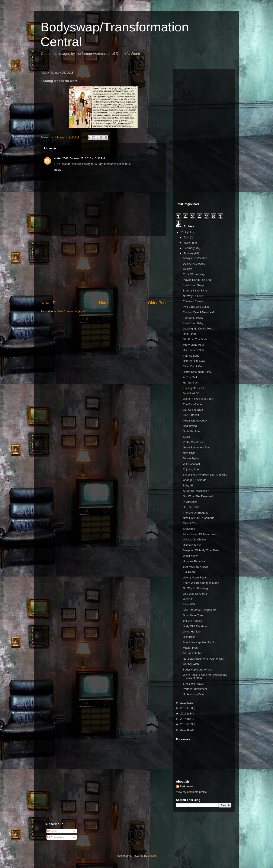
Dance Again (191, 458)
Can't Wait (189, 604)
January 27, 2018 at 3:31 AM (87, 158)
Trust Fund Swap (193, 285)
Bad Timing (190, 426)
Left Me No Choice (194, 539)
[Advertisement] (103, 268)
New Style (189, 453)
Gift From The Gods (195, 339)
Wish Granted (191, 464)
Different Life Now (194, 361)
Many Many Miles (194, 345)
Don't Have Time (193, 615)
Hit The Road (191, 507)
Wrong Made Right (194, 577)
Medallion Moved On (195, 421)
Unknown (187, 786)
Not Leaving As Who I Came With (203, 659)
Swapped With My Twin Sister (201, 550)
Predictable (190, 502)
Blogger (153, 856)
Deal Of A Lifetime (194, 264)
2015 (184, 714)
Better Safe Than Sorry (197, 372)
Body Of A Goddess (195, 626)
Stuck (186, 437)
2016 (184, 708)
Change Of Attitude (195, 480)
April (187, 237)
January (189, 253)
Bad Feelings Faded (195, 567)
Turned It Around (193, 318)
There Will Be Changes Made (201, 583)
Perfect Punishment (195, 689)
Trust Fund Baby (193, 323)
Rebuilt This (190, 523)
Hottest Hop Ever (193, 694)
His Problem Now (193, 350)
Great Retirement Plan (197, 447)
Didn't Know (190, 556)
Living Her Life (192, 632)
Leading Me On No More (198, 329)
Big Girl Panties (192, 621)
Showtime (189, 529)
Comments (56, 837)
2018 (184, 232)
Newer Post (51, 303)
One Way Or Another (196, 594)
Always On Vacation (195, 258)
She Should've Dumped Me (200, 610)
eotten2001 (61, 158)
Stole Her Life (191, 431)
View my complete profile (191, 792)
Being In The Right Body (198, 399)
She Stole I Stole (193, 684)
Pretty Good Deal (193, 442)
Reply (57, 170)
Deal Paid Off (191, 393)
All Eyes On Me (192, 653)
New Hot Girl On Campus (198, 518)
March (188, 243)
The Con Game (192, 404)
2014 (184, 719)
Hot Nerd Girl (191, 383)
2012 (184, 730)
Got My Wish (191, 664)
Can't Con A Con (193, 366)
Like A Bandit (191, 415)
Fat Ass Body (191, 356)
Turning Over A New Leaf (198, 312)
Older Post (157, 303)
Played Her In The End (197, 280)
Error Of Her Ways (194, 274)
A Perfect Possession (196, 491)
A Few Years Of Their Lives (200, 534)
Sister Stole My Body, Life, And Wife (205, 475)
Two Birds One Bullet (196, 307)
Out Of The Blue (193, 410)
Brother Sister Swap (195, 291)
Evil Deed (189, 572)
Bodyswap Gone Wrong (197, 670)
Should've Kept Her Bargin (199, 642)
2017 (184, 703)
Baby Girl (188, 485)
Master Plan (190, 648)
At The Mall (190, 377)
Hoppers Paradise (194, 561)
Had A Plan (190, 334)
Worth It (188, 599)
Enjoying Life (191, 469)
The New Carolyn (193, 301)
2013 (184, 724)
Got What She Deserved (198, 496)
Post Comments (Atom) (72, 311)
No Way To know (193, 296)
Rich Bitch (189, 637)
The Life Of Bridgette (196, 513)
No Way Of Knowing (195, 588)
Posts (52, 831)
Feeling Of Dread (193, 388)
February (190, 248)
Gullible (187, 269)
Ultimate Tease (192, 545)
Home (104, 303)
